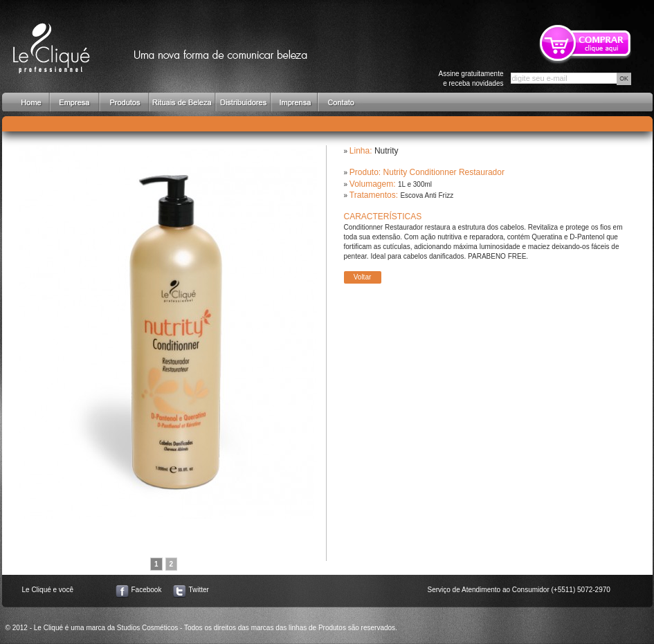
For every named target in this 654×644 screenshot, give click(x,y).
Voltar (363, 277)
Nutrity (387, 151)
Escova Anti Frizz (427, 195)
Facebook (147, 590)
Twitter (199, 590)
